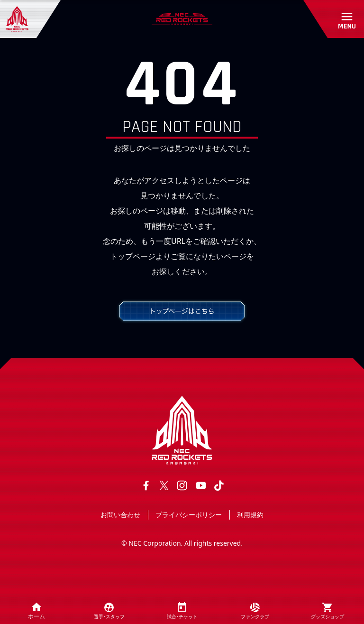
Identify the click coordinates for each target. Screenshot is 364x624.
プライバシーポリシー (189, 515)
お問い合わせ (120, 515)
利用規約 (250, 515)
